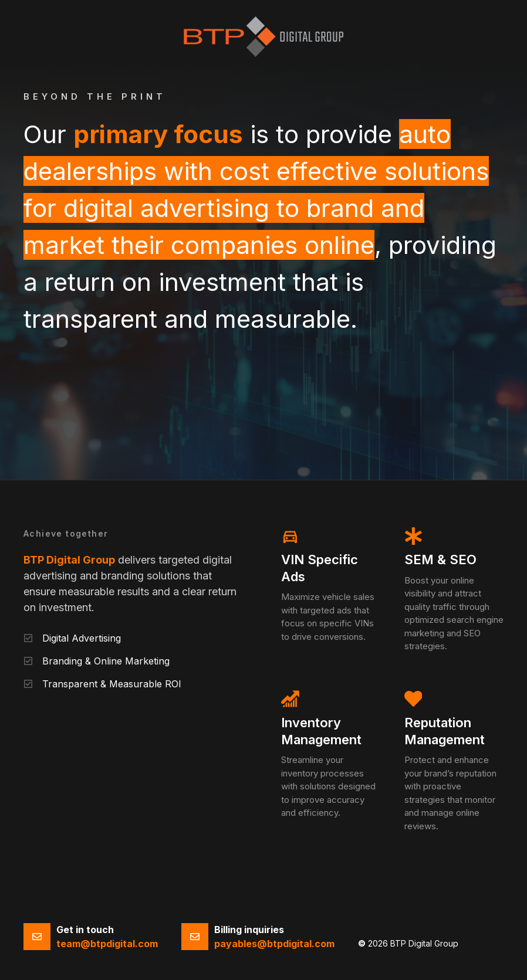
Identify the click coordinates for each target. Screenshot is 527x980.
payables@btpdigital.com (274, 944)
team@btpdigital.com (107, 944)
